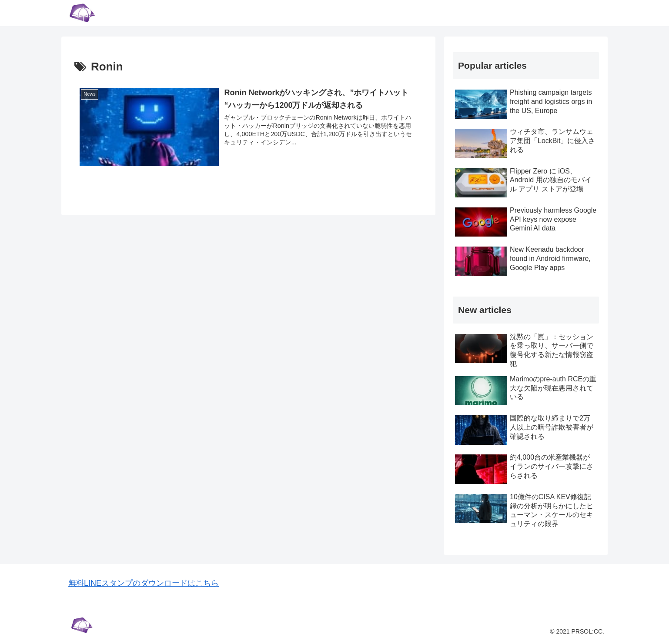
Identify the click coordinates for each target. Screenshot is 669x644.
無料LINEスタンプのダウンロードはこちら (144, 583)
